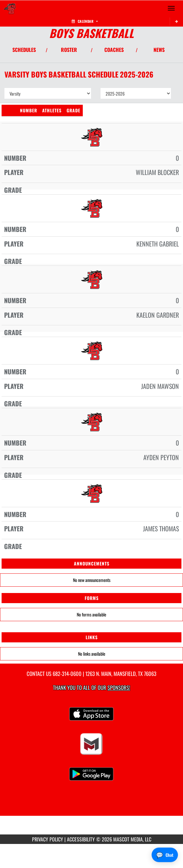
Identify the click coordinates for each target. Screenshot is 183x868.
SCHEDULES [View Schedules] (24, 50)
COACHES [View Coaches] (114, 50)
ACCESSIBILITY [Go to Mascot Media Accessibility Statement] (81, 839)
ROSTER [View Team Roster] (69, 50)
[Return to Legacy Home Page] (10, 8)
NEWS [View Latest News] (159, 50)
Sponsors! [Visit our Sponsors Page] (119, 687)
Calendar (85, 21)
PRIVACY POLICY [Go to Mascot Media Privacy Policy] (48, 839)
